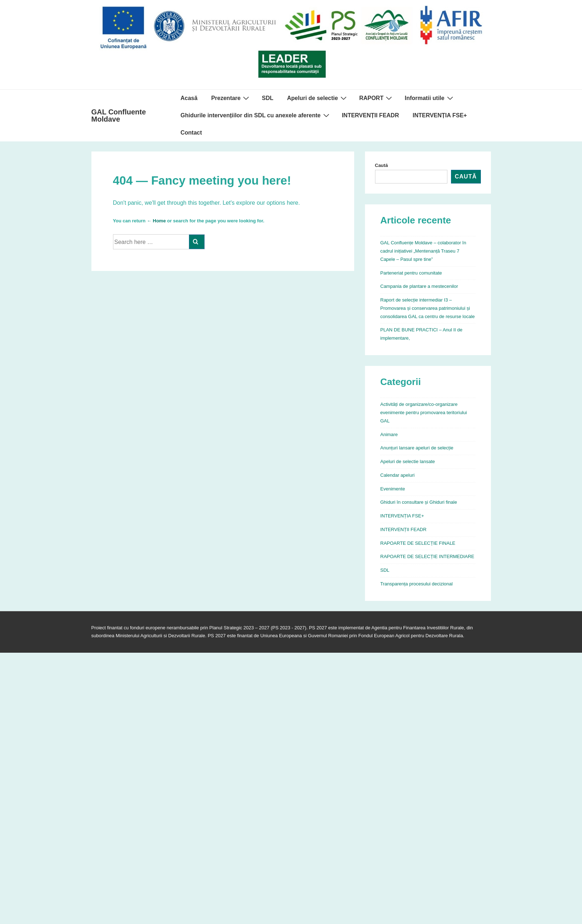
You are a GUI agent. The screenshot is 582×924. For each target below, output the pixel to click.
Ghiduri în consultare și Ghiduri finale (419, 502)
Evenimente (393, 489)
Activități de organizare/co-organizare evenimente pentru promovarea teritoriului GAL (424, 413)
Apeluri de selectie (317, 98)
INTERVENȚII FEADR (371, 115)
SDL (267, 98)
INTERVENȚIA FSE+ (440, 115)
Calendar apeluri (398, 475)
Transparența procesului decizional (417, 584)
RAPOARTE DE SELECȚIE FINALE (418, 543)
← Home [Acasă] (156, 221)
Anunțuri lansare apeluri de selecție (417, 448)
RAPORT (377, 98)
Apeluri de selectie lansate (408, 461)
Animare (389, 434)
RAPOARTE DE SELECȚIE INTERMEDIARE (427, 556)
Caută (382, 165)
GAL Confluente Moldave (119, 115)
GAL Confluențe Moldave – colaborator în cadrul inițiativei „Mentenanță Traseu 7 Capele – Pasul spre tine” (423, 251)
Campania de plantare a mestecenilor (419, 286)
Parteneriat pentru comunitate (411, 273)
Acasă (189, 98)
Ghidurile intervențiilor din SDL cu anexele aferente (256, 115)
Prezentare (231, 98)
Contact (191, 133)
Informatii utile (430, 98)
